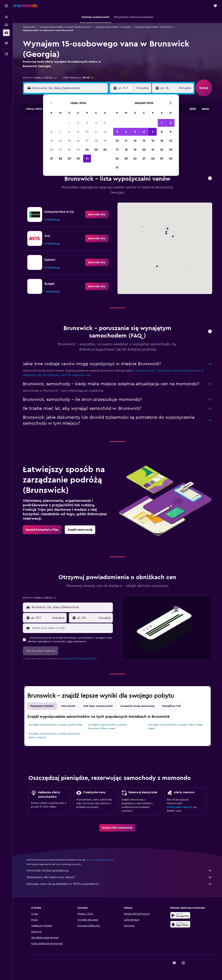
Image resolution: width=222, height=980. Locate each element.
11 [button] (96, 132)
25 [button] (96, 150)
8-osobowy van (189, 371)
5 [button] (105, 123)
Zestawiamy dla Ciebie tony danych (119, 877)
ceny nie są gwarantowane (99, 860)
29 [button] (69, 159)
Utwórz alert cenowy (179, 807)
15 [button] (69, 141)
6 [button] (52, 132)
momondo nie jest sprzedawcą (119, 871)
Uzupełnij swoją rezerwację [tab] (137, 706)
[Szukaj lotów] (6, 17)
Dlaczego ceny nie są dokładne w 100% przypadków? (119, 884)
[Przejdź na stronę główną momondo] (25, 6)
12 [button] (105, 132)
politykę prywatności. (87, 658)
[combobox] (40, 78)
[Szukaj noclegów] (6, 25)
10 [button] (87, 132)
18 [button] (96, 141)
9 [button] (78, 132)
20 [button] (52, 150)
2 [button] (78, 123)
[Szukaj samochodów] (6, 33)
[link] (97, 214)
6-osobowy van (144, 371)
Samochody (29, 27)
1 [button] (69, 123)
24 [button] (87, 150)
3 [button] (87, 123)
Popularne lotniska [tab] (42, 706)
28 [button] (60, 159)
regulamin (69, 658)
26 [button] (105, 150)
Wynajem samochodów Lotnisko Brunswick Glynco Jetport (54, 736)
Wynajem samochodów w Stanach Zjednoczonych (65, 27)
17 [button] (87, 141)
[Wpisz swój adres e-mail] (72, 628)
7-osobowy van (166, 371)
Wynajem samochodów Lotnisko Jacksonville (55, 725)
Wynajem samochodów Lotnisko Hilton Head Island (175, 727)
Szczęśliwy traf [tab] (172, 706)
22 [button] (69, 150)
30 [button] (78, 159)
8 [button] (69, 132)
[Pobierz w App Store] (180, 924)
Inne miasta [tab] (68, 706)
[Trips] (6, 43)
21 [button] (60, 150)
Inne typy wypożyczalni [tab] (98, 706)
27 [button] (52, 159)
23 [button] (78, 150)
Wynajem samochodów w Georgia (113, 27)
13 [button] (52, 141)
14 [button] (60, 141)
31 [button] (87, 159)
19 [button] (105, 141)
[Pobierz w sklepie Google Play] (180, 915)
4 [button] (96, 123)
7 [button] (60, 132)
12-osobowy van (79, 375)
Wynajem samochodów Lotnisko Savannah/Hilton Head (108, 727)
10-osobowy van (54, 375)
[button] (6, 6)
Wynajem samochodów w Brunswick (154, 27)
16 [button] (78, 141)
